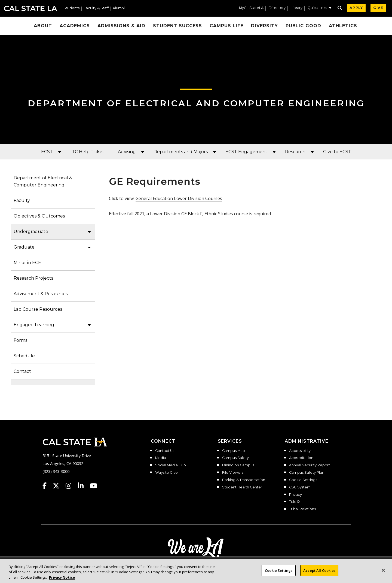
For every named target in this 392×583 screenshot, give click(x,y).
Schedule (24, 356)
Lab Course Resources (38, 309)
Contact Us (165, 451)
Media (161, 458)
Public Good (304, 26)
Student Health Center (242, 487)
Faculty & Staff (96, 8)
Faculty (22, 200)
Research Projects (33, 278)
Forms (20, 340)
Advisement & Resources (41, 294)
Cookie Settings (303, 480)
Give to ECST (337, 152)
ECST (47, 152)
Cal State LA (31, 8)
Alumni (119, 8)
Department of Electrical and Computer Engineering (196, 103)
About (43, 26)
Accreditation (301, 458)
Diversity (264, 26)
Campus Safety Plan (307, 473)
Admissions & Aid (121, 26)
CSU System (300, 487)
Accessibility (300, 451)
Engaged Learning (34, 325)
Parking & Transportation (244, 480)
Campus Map (234, 451)
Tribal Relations (302, 509)
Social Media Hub (171, 465)
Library (297, 8)
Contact (22, 371)
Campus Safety (235, 458)
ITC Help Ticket (87, 152)
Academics (75, 26)
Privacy (295, 495)
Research (295, 152)
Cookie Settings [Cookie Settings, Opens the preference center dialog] (279, 574)
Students (71, 8)
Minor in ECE (27, 263)
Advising (127, 152)
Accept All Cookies (319, 574)
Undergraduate (31, 232)
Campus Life (226, 26)
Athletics (343, 26)
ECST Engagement (246, 152)
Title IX (295, 502)
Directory (277, 8)
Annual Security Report (310, 465)
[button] (319, 8)
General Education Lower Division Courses (179, 198)
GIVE (378, 8)
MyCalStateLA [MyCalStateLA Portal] (251, 8)
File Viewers (233, 473)
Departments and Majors (181, 152)
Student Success (177, 26)
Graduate (24, 247)
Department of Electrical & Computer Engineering (43, 181)
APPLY (356, 8)
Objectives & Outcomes (39, 216)
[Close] (383, 574)
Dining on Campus (238, 465)
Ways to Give (166, 473)
